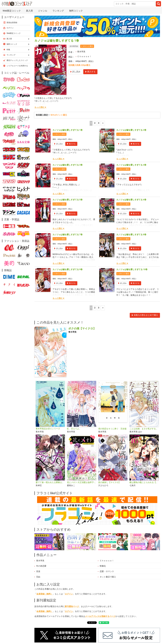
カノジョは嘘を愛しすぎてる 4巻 (131, 165)
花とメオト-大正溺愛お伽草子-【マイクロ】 (82, 482)
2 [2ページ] (95, 123)
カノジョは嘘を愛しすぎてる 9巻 (68, 269)
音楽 (38, 571)
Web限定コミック (12, 11)
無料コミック (76, 11)
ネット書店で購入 (108, 577)
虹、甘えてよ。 (74, 429)
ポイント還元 (88, 46)
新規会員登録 (12, 22)
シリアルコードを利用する (17, 66)
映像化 (103, 566)
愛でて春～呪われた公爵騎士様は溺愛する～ (50, 482)
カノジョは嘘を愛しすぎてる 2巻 (131, 130)
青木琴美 (81, 52)
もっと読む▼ (40, 107)
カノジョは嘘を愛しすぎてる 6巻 (131, 200)
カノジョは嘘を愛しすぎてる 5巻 (68, 200)
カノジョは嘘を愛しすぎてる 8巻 (131, 235)
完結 (38, 577)
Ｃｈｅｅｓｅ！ (84, 57)
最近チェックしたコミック (17, 60)
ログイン (69, 594)
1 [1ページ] (91, 123)
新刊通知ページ (72, 606)
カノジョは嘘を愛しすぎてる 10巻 (132, 269)
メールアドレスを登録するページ (100, 616)
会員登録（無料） (45, 594)
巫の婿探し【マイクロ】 (109, 482)
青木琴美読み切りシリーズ (48, 429)
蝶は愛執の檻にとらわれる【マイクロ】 (144, 482)
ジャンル (43, 11)
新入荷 (29, 11)
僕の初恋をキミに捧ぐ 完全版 (112, 429)
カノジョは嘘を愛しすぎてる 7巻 (68, 235)
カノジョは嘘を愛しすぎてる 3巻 (68, 165)
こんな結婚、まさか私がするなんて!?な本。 (144, 429)
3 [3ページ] (99, 123)
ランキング (58, 11)
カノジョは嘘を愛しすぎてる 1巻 (68, 130)
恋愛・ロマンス (107, 571)
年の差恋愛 (41, 566)
